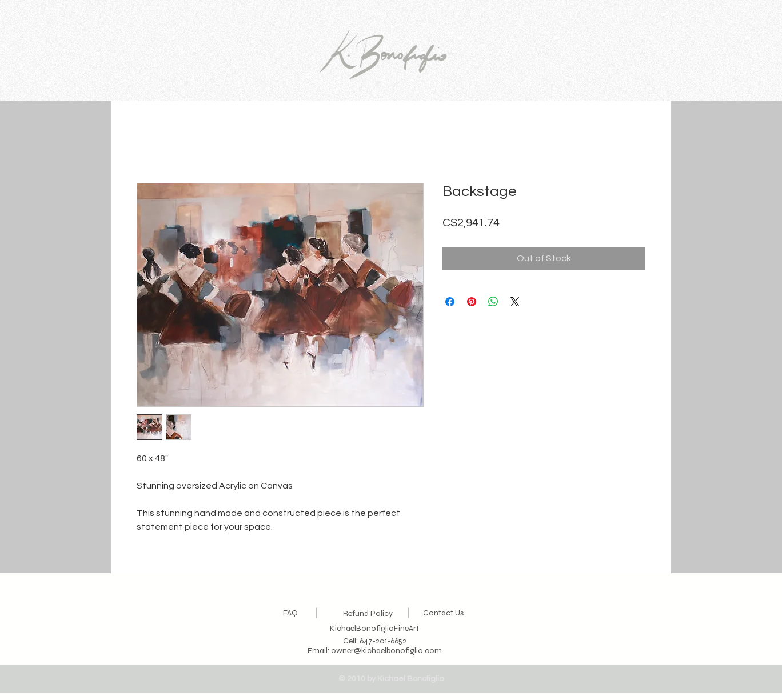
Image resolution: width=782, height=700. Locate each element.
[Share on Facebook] (450, 302)
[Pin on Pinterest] (472, 302)
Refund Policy (368, 613)
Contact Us (443, 613)
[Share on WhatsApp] (493, 302)
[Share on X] (515, 302)
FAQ (290, 613)
